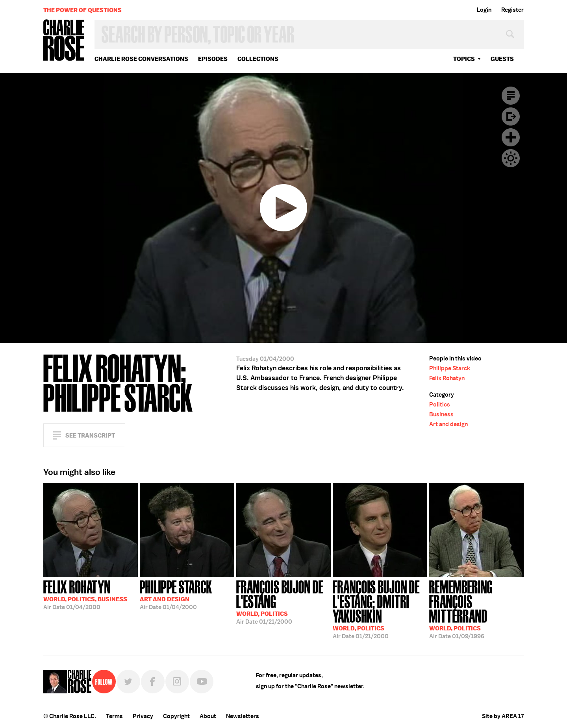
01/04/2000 (85, 594)
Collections (258, 59)
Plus (511, 137)
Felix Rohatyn (447, 378)
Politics (440, 405)
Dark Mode (511, 158)
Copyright (176, 716)
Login (484, 10)
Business (441, 414)
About (208, 716)
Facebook (153, 682)
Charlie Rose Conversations (141, 59)
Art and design (448, 424)
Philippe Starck (450, 368)
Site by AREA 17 (503, 716)
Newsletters (243, 716)
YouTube (202, 682)
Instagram (177, 682)
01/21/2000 (283, 601)
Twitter (128, 682)
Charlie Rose (64, 41)
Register (512, 10)
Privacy (143, 716)
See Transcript (90, 435)
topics (464, 59)
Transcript (511, 96)
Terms (114, 716)
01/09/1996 (476, 609)
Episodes (213, 59)
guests (502, 59)
